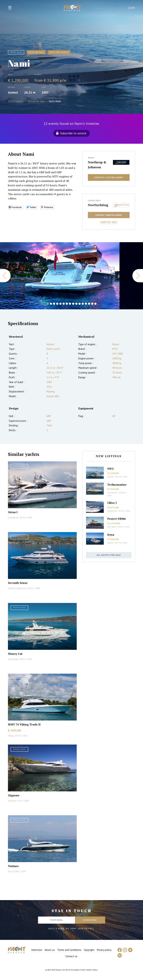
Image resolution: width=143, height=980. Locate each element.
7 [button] (67, 304)
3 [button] (54, 304)
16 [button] (95, 304)
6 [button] (64, 304)
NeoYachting (98, 205)
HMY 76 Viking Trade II (24, 724)
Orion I (13, 512)
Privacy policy (104, 950)
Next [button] (138, 276)
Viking (11, 736)
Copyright (89, 950)
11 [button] (80, 304)
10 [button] (76, 304)
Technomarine (117, 485)
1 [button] (48, 304)
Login (132, 8)
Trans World (13, 659)
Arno (10, 871)
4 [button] (57, 304)
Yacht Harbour (73, 8)
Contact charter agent (109, 215)
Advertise (37, 950)
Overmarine (13, 518)
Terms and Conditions (69, 950)
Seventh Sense (18, 583)
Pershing (12, 801)
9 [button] (73, 304)
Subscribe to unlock (73, 133)
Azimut (13, 92)
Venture (13, 866)
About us (50, 950)
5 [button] (60, 304)
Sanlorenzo (112, 511)
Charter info (109, 222)
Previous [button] (5, 276)
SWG (110, 469)
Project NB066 (116, 519)
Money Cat (15, 654)
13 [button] (86, 304)
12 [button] (83, 304)
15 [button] (92, 304)
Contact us (71, 956)
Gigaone (14, 795)
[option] (60, 276)
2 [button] (51, 304)
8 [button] (70, 304)
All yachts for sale (109, 555)
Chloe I (112, 503)
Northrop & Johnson (97, 165)
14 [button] (89, 304)
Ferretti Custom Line (17, 588)
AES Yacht (111, 527)
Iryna (111, 535)
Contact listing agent (109, 177)
